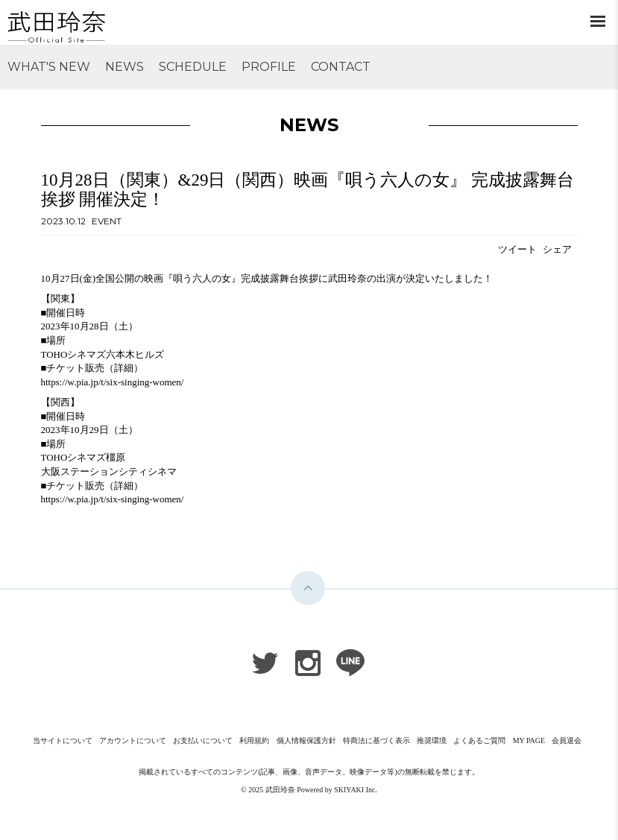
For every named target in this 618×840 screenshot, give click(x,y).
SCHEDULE (193, 67)
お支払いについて (203, 740)
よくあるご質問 (479, 740)
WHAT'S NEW (49, 67)
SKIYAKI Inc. (356, 790)
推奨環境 (432, 740)
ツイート (517, 249)
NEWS (124, 67)
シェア (557, 249)
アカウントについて (133, 740)
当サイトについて (63, 740)
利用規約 (254, 740)
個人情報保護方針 (306, 740)
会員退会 (567, 740)
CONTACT (341, 67)
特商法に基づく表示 (376, 740)
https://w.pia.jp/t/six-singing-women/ (113, 382)
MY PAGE (529, 740)
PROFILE (269, 67)
